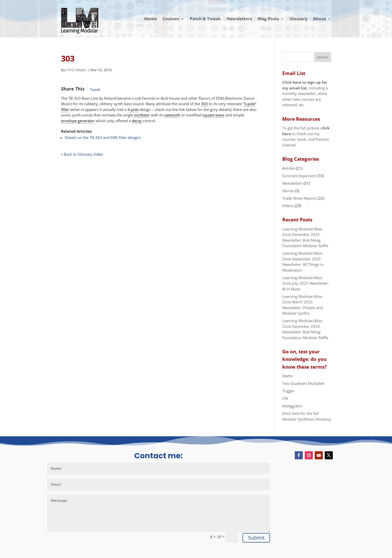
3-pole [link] (249, 104)
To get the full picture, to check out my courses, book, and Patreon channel (306, 136)
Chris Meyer (76, 70)
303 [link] (204, 104)
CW (285, 398)
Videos (288, 206)
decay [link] (137, 121)
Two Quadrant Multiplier (303, 383)
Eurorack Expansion (299, 176)
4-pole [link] (133, 109)
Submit (256, 538)
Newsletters (239, 19)
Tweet (95, 89)
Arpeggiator (292, 406)
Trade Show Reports (299, 198)
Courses (171, 19)
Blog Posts (268, 19)
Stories (288, 191)
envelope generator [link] (78, 121)
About (319, 19)
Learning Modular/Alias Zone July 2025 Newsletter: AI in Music (305, 283)
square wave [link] (213, 115)
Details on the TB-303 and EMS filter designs (103, 137)
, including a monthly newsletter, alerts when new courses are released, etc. (305, 93)
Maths (287, 376)
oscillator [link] (142, 115)
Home (151, 19)
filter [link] (65, 109)
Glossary (298, 19)
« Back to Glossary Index (82, 154)
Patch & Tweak (205, 19)
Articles (288, 168)
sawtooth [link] (172, 115)
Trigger (288, 391)
